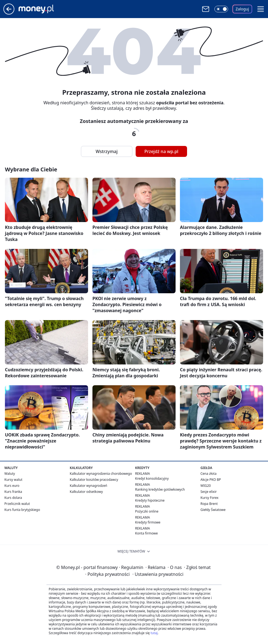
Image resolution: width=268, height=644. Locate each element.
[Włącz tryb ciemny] (221, 9)
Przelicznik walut (17, 504)
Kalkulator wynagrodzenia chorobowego (101, 474)
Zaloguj (242, 9)
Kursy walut (13, 480)
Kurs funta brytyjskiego (22, 510)
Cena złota (209, 474)
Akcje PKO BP (211, 480)
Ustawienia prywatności (158, 574)
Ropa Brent (209, 504)
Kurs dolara (13, 498)
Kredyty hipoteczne (150, 500)
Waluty (10, 474)
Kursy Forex (209, 498)
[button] (261, 9)
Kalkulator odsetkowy (86, 492)
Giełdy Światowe (213, 510)
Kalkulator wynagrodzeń (88, 486)
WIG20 (206, 486)
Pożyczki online (147, 511)
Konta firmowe (146, 533)
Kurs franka (13, 492)
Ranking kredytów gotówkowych (160, 489)
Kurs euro (12, 486)
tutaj (154, 633)
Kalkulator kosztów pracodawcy (94, 480)
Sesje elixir (209, 492)
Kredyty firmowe (148, 522)
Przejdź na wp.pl (161, 151)
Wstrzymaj (107, 151)
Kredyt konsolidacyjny (152, 478)
